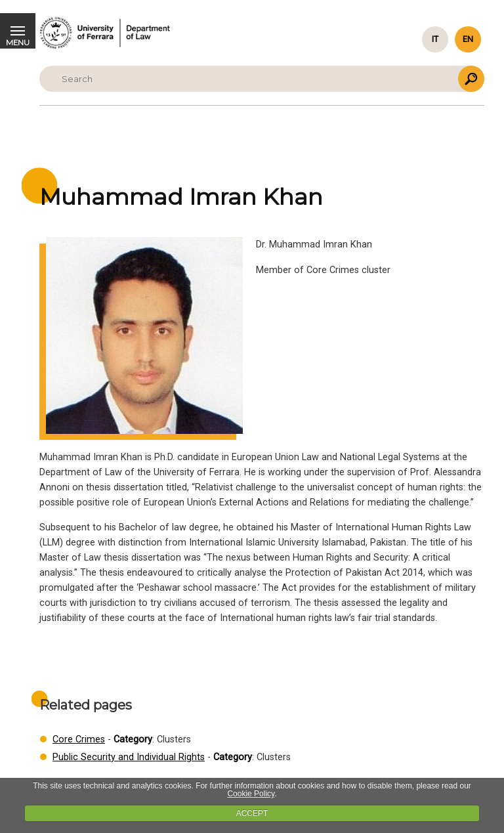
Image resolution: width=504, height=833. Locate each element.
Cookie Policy (251, 794)
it (435, 39)
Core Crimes (79, 739)
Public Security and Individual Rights (129, 757)
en (468, 39)
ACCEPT (252, 813)
